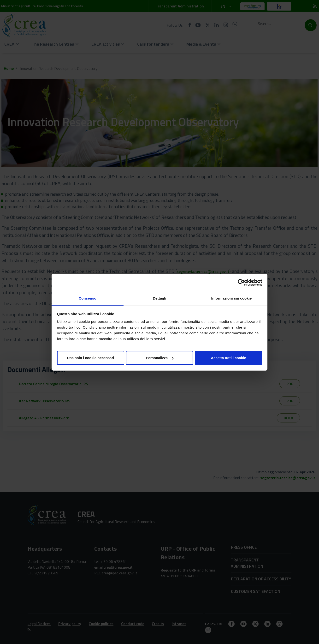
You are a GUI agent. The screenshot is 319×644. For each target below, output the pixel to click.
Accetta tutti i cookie (228, 358)
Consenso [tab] (87, 298)
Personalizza (160, 358)
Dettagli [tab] (159, 298)
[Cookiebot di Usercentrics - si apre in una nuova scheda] (241, 283)
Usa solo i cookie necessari (91, 358)
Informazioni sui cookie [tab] (232, 298)
